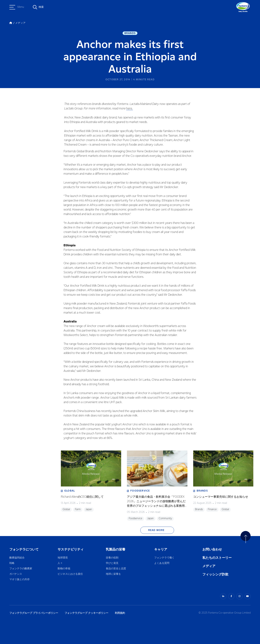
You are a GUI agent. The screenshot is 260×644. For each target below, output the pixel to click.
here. (130, 109)
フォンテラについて (24, 550)
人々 (60, 563)
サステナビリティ (71, 550)
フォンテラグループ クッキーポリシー (86, 613)
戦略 (12, 563)
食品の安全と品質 (116, 569)
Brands (130, 33)
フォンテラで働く (164, 558)
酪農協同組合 (17, 558)
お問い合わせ (212, 550)
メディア (209, 566)
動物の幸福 (64, 569)
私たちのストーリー (217, 558)
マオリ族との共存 (19, 580)
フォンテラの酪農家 (21, 569)
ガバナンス (16, 574)
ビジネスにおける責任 (70, 574)
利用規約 (120, 613)
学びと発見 (112, 563)
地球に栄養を (113, 574)
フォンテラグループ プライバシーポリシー (34, 613)
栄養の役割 (112, 558)
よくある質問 (162, 563)
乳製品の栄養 (116, 550)
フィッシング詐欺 (215, 574)
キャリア (161, 550)
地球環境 (63, 558)
